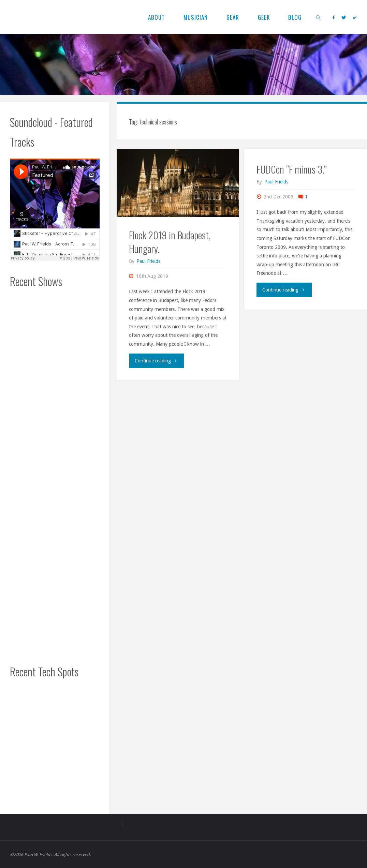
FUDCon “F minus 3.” (292, 169)
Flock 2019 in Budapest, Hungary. (170, 242)
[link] (319, 17)
